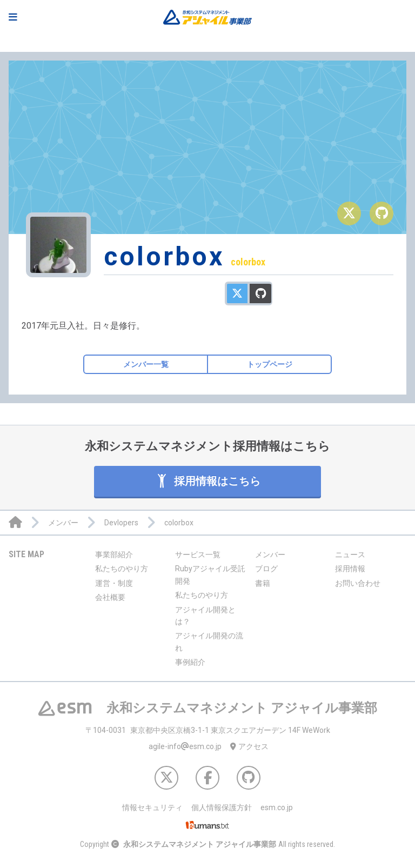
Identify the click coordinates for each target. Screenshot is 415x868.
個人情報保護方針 (222, 807)
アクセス (249, 746)
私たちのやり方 (122, 569)
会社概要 (110, 597)
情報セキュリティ (152, 807)
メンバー (270, 555)
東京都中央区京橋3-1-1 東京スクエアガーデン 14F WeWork (208, 730)
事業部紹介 (114, 555)
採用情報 (350, 569)
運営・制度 (114, 583)
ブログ (266, 569)
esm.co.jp (277, 807)
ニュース (350, 555)
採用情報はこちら (208, 481)
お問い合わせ (358, 583)
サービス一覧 (198, 555)
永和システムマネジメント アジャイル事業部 (200, 844)
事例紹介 (190, 662)
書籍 (263, 583)
